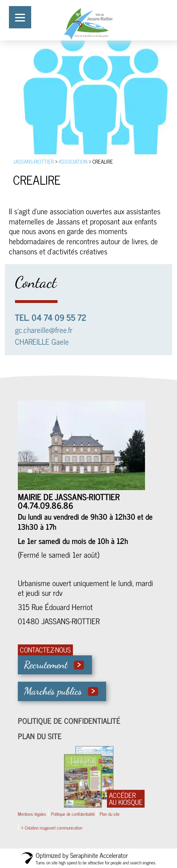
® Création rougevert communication (52, 827)
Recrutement (46, 665)
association (73, 161)
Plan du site (40, 736)
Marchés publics (53, 691)
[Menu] (20, 17)
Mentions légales (32, 814)
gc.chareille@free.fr (44, 329)
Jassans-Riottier (33, 161)
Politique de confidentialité (69, 720)
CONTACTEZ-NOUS (45, 650)
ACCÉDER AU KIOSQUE (126, 799)
